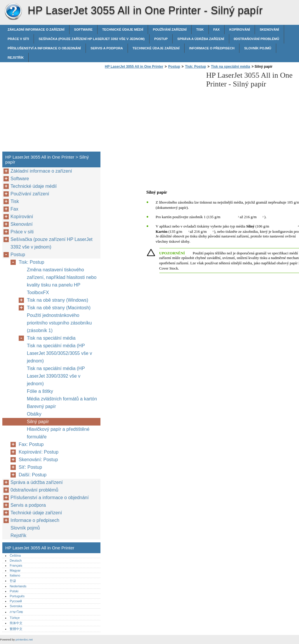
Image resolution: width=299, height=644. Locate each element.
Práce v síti (18, 39)
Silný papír (38, 422)
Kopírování (240, 29)
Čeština (15, 556)
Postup (161, 39)
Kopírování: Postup (39, 452)
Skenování (269, 29)
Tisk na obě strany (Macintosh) (59, 308)
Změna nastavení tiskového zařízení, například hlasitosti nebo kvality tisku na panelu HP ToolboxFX (62, 281)
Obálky (34, 414)
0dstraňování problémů (257, 39)
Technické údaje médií (123, 29)
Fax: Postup (31, 444)
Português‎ (17, 596)
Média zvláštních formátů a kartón (62, 399)
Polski (14, 591)
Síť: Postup (30, 467)
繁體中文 (16, 629)
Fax (217, 29)
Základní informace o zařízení (36, 29)
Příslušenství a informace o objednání (44, 48)
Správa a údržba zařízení (201, 39)
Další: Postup (33, 475)
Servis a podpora (107, 48)
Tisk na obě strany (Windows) (58, 300)
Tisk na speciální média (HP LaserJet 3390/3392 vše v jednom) (56, 376)
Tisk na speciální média (231, 67)
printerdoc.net (24, 639)
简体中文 (16, 623)
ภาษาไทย (16, 612)
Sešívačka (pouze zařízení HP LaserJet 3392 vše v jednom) (92, 39)
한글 (13, 581)
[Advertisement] (152, 112)
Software (83, 29)
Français (16, 565)
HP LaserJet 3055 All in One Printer (13, 12)
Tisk (200, 29)
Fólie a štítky (40, 391)
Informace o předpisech (212, 48)
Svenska (16, 606)
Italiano (15, 575)
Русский (16, 601)
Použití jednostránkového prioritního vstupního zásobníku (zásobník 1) (59, 323)
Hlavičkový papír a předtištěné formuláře (58, 433)
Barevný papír (41, 406)
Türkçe (15, 618)
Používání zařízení (170, 29)
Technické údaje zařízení (156, 48)
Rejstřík (16, 58)
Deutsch (16, 560)
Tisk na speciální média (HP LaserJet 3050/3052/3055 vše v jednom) (59, 353)
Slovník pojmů (258, 48)
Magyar (15, 570)
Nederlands (18, 586)
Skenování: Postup (38, 460)
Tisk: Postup (196, 67)
